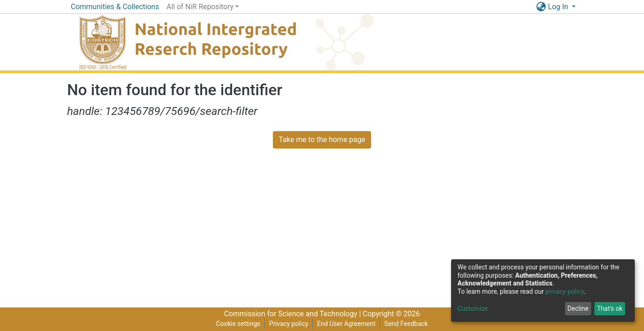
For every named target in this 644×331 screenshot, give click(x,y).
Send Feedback (406, 324)
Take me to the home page (322, 140)
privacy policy (565, 291)
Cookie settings (238, 324)
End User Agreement (346, 324)
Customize (473, 308)
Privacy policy (289, 324)
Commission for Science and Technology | (294, 314)
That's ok (610, 308)
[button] (541, 7)
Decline (578, 308)
